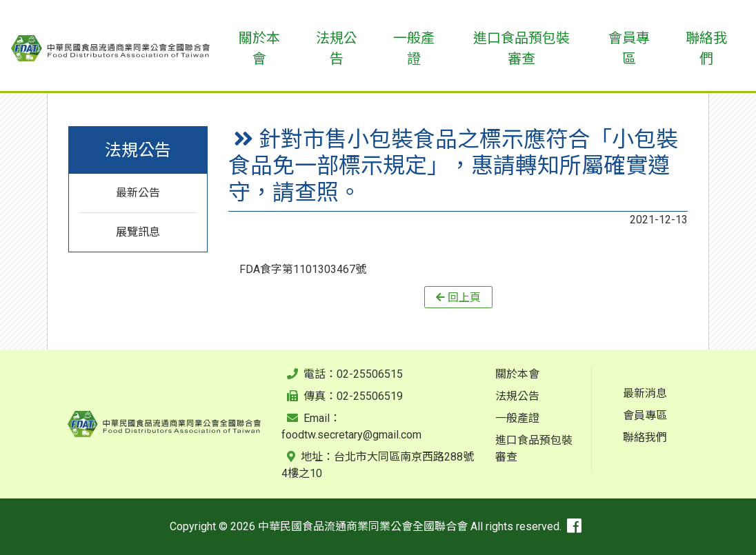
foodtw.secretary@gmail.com (351, 435)
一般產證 (517, 418)
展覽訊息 (138, 232)
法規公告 (517, 396)
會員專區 (645, 415)
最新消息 (645, 393)
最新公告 (138, 193)
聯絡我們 (645, 437)
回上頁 (464, 297)
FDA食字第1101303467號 (303, 269)
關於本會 (517, 374)
